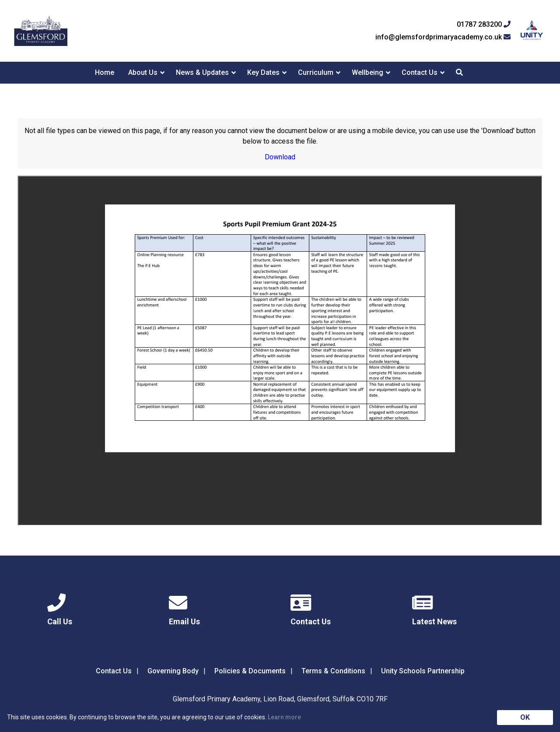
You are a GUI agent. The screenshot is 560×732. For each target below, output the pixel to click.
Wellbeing (367, 72)
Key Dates (263, 72)
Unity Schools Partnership (423, 671)
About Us (143, 72)
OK (525, 717)
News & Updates (202, 72)
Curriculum (316, 72)
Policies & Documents (250, 671)
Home (105, 72)
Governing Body (173, 671)
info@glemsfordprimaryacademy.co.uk (443, 37)
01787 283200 (484, 25)
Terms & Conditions (333, 671)
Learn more (284, 717)
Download (280, 157)
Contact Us (420, 72)
